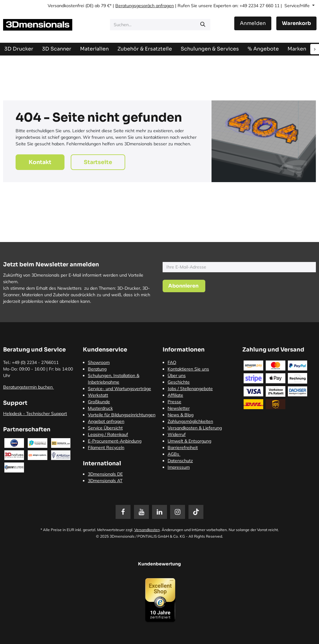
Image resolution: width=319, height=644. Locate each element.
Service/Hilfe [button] (298, 6)
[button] (184, 286)
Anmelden (253, 23)
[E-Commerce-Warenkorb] (296, 23)
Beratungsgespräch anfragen (145, 6)
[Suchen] (203, 25)
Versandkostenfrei (66, 6)
